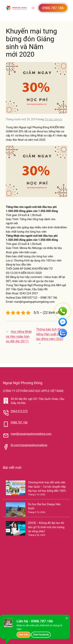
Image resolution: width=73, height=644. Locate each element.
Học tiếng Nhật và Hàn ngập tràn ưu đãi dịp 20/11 (19, 336)
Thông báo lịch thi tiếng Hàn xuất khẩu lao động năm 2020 (50, 334)
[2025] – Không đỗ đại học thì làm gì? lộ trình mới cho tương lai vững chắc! (46, 527)
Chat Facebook (41, 635)
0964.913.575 (19, 411)
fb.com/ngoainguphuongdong (29, 445)
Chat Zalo (24, 635)
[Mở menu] (33, 8)
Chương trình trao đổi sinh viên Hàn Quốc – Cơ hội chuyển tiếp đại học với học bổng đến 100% (47, 487)
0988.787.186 (19, 422)
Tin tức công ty (53, 119)
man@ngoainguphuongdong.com (31, 434)
